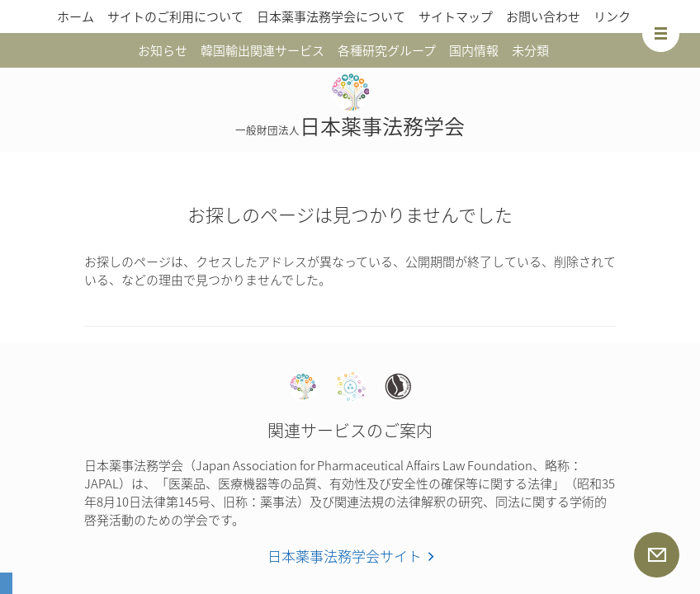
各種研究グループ (387, 50)
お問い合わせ (543, 16)
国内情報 (474, 50)
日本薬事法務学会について (331, 16)
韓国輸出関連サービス (262, 50)
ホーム (76, 16)
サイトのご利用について (175, 16)
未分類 (530, 50)
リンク (612, 16)
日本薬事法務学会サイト (345, 556)
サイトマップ (456, 16)
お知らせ (163, 50)
